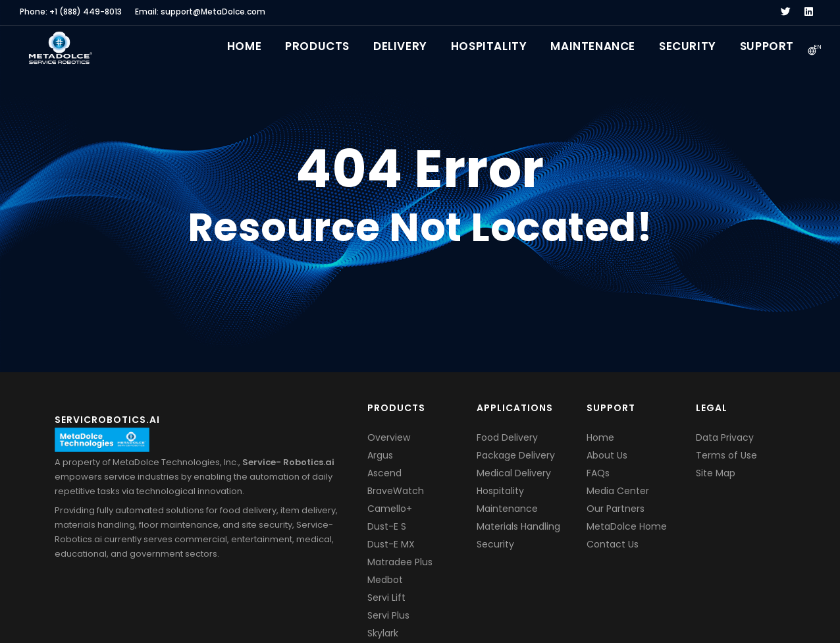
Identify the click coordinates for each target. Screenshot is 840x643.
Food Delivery (507, 437)
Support (767, 46)
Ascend (384, 473)
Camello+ (390, 509)
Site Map (716, 473)
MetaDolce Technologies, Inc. (175, 462)
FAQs (598, 473)
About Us (607, 455)
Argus (380, 455)
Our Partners (616, 509)
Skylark (383, 633)
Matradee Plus (400, 562)
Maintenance (593, 46)
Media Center (618, 491)
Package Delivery (516, 455)
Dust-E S (387, 526)
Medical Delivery (514, 473)
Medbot (385, 580)
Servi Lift (386, 598)
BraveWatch (396, 491)
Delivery (400, 46)
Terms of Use (726, 455)
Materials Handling (518, 526)
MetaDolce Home (627, 526)
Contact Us (613, 544)
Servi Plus (388, 615)
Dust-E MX (391, 544)
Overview (389, 437)
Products (317, 46)
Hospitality (489, 46)
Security (688, 46)
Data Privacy (725, 437)
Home (244, 46)
